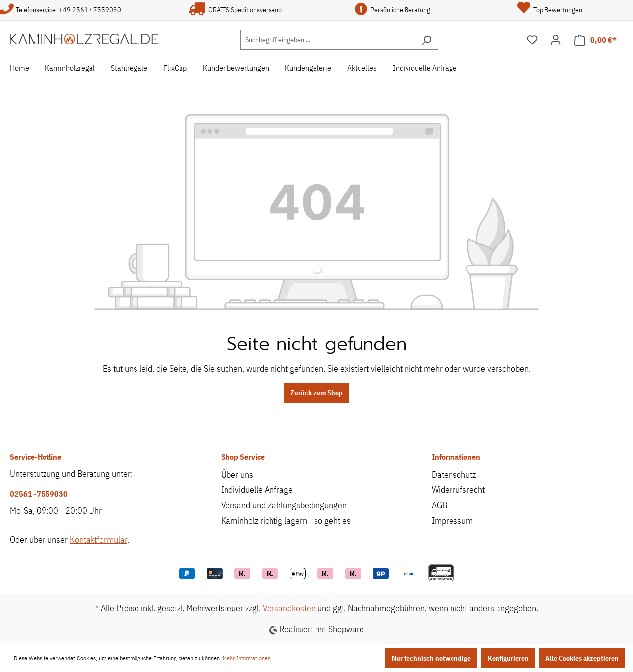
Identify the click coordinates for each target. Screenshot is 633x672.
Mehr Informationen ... (249, 658)
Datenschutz (454, 474)
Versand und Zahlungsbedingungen (284, 505)
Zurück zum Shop (316, 393)
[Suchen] (427, 40)
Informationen (456, 457)
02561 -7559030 (39, 494)
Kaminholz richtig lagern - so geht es (286, 520)
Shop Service (243, 457)
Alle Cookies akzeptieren (582, 658)
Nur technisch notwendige (431, 658)
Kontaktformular (98, 540)
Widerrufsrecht (458, 490)
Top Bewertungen (550, 10)
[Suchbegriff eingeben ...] (328, 40)
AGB (439, 505)
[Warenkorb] (595, 40)
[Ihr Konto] (556, 40)
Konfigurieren (508, 658)
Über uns (237, 474)
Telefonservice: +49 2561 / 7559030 (61, 10)
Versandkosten (289, 608)
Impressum (452, 520)
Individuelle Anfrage (257, 490)
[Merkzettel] (532, 40)
